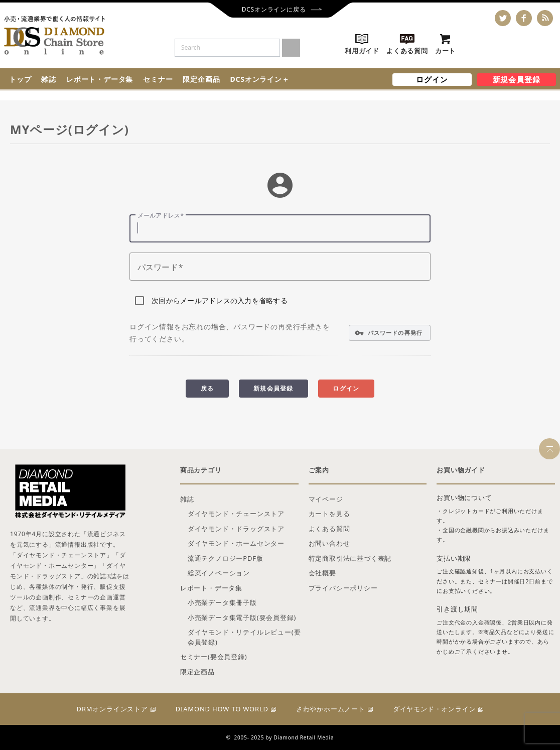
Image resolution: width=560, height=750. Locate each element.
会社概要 (322, 573)
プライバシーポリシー (343, 588)
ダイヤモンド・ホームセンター (236, 543)
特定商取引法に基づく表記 (350, 558)
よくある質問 (329, 529)
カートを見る (329, 514)
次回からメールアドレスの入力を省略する (220, 300)
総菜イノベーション (219, 573)
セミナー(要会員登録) (214, 657)
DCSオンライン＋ (259, 79)
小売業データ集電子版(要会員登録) (242, 617)
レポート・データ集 (100, 79)
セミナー (158, 79)
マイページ (326, 499)
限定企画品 (201, 79)
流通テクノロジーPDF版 (226, 558)
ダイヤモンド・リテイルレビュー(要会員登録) (244, 637)
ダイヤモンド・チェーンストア (236, 514)
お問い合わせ (329, 543)
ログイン (432, 79)
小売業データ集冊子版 (222, 602)
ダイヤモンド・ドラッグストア (236, 529)
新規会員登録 (517, 79)
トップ (20, 79)
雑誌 (49, 79)
